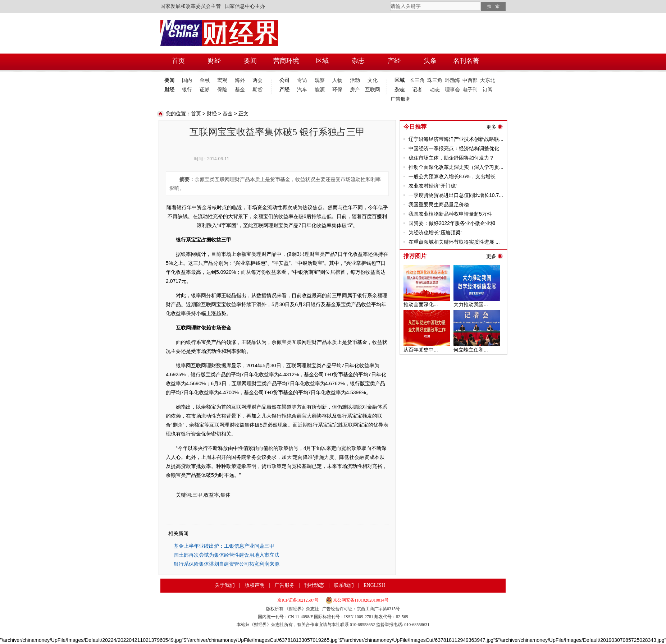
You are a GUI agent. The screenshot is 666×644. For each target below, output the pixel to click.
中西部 (470, 80)
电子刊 (470, 90)
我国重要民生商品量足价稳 (439, 204)
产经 (284, 90)
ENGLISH (374, 585)
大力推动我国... (471, 304)
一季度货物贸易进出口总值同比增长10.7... (456, 195)
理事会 (452, 90)
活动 (355, 80)
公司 (284, 80)
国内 (187, 80)
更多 (491, 127)
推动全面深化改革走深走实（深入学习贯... (456, 167)
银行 (187, 90)
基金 (240, 90)
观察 (320, 80)
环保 (337, 90)
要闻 (169, 80)
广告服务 (399, 99)
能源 (320, 90)
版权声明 (255, 585)
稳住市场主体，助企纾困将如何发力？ (451, 158)
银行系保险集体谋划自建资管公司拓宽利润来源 (227, 564)
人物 (337, 80)
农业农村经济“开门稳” (433, 186)
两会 (257, 80)
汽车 (302, 90)
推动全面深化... (421, 304)
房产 (355, 90)
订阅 (488, 90)
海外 (240, 80)
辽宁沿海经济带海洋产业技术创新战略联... (456, 139)
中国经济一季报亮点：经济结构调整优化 (454, 148)
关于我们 (225, 585)
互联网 (373, 90)
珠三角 (435, 80)
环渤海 (452, 80)
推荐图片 (415, 256)
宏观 (222, 80)
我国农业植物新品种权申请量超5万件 (450, 214)
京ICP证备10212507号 (298, 600)
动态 (435, 90)
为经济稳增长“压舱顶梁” (435, 233)
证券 (205, 90)
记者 (417, 90)
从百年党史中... (421, 350)
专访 (302, 80)
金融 (205, 80)
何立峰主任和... (471, 350)
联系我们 (344, 585)
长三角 (417, 80)
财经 (169, 90)
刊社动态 (314, 585)
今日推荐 (415, 127)
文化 (373, 80)
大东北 (488, 80)
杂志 (400, 90)
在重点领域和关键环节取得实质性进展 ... (454, 242)
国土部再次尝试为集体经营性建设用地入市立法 (227, 555)
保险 (222, 90)
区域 (400, 80)
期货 (257, 90)
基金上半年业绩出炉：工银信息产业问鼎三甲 (224, 546)
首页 (196, 114)
